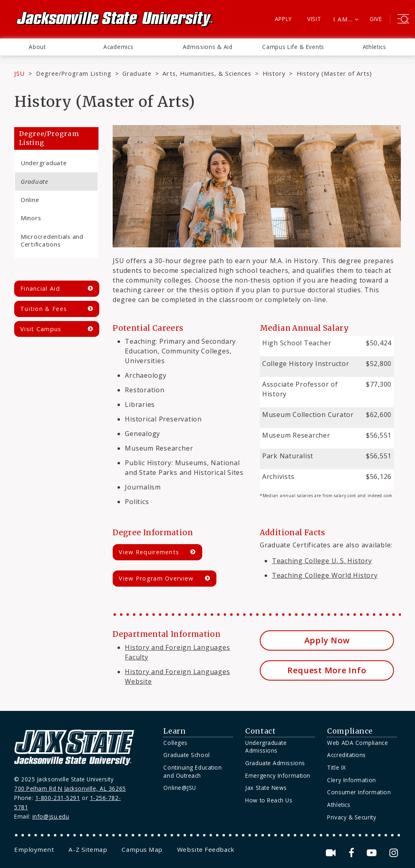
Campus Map (142, 849)
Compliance (350, 731)
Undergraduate (44, 163)
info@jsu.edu (51, 816)
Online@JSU (180, 788)
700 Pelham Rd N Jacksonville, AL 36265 (70, 788)
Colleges (175, 743)
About (37, 47)
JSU (19, 73)
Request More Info (327, 670)
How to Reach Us (269, 800)
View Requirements (149, 552)
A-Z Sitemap (88, 849)
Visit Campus (41, 329)
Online (30, 200)
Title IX (336, 767)
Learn (174, 731)
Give (376, 19)
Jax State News (266, 788)
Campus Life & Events (293, 47)
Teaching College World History (325, 575)
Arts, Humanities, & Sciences (207, 73)
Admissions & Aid (208, 47)
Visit (314, 19)
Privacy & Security (352, 817)
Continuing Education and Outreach (193, 771)
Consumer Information (359, 792)
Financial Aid (40, 288)
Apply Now (327, 640)
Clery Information (351, 780)
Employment (34, 849)
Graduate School (186, 755)
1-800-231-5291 (58, 798)
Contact (260, 731)
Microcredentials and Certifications (52, 240)
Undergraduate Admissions (266, 747)
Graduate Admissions (275, 763)
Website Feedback (206, 849)
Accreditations (347, 755)
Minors (31, 218)
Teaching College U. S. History (322, 561)
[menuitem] (37, 47)
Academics (118, 47)
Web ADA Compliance (357, 743)
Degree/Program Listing (74, 73)
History (274, 73)
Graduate (137, 73)
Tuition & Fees (44, 309)
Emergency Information (278, 775)
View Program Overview (156, 578)
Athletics (374, 47)
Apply (283, 19)
